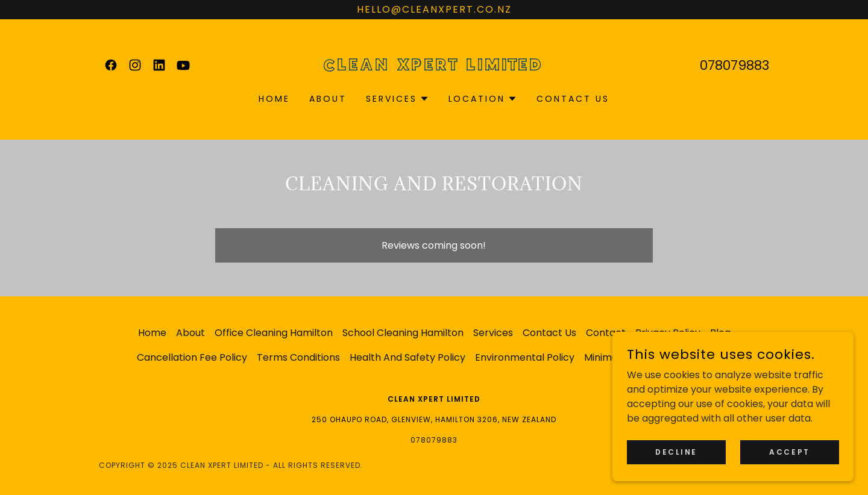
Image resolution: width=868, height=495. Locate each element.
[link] (111, 65)
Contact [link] (606, 333)
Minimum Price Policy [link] (634, 357)
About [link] (328, 99)
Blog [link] (720, 333)
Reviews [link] (712, 357)
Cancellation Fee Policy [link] (192, 357)
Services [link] (493, 333)
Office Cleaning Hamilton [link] (274, 333)
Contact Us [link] (573, 99)
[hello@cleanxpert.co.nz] (434, 10)
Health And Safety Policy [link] (407, 357)
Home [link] (274, 99)
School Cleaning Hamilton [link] (403, 333)
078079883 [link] (734, 65)
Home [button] (152, 333)
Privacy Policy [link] (668, 333)
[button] (398, 99)
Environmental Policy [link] (525, 357)
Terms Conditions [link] (298, 357)
